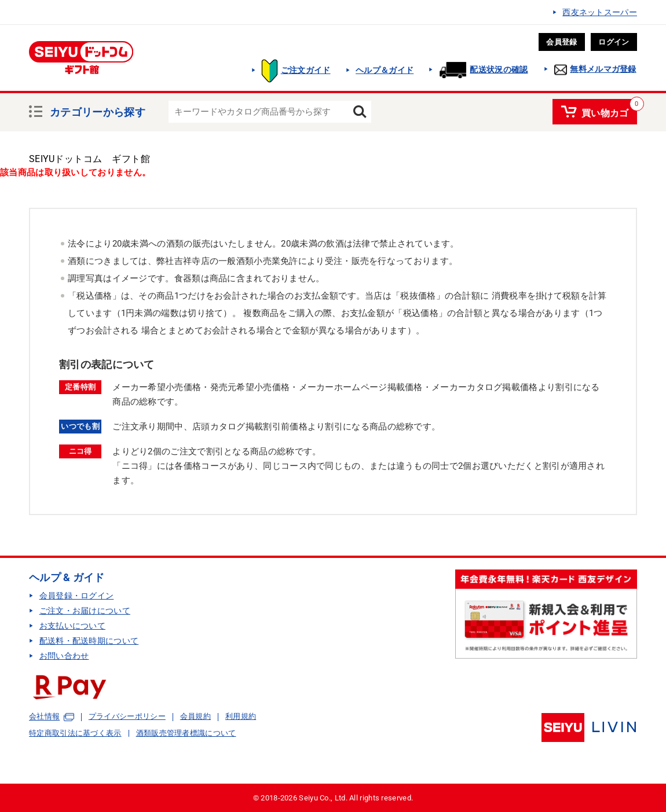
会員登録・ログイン (77, 596)
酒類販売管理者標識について (186, 733)
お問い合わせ (64, 656)
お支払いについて (72, 626)
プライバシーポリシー (127, 716)
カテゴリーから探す (98, 111)
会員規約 (195, 716)
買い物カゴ (605, 111)
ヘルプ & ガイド (67, 577)
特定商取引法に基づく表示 (75, 733)
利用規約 (241, 716)
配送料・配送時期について (89, 641)
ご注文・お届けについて (85, 611)
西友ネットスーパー (600, 12)
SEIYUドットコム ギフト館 (89, 159)
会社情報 (44, 717)
